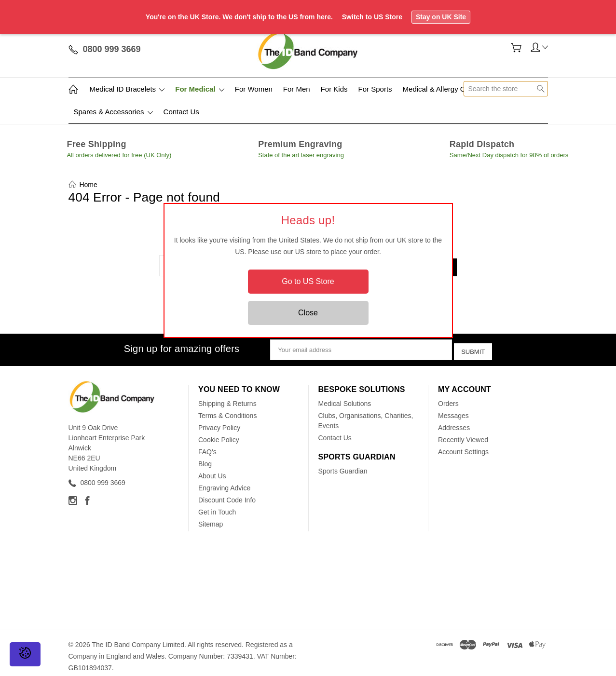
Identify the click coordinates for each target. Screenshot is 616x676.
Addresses (454, 421)
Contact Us (181, 112)
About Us (212, 470)
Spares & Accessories (113, 112)
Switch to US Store (372, 17)
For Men (297, 89)
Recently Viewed (463, 433)
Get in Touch (217, 506)
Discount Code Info (227, 494)
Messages (453, 409)
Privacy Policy (219, 421)
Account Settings (463, 446)
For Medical (200, 89)
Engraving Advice (224, 482)
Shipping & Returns (227, 397)
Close (308, 313)
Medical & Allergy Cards (441, 89)
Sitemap (211, 518)
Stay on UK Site (441, 17)
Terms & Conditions (227, 409)
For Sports (375, 89)
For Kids (334, 89)
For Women (254, 89)
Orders (448, 397)
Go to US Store (308, 281)
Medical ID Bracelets (127, 89)
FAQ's (207, 446)
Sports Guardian (343, 465)
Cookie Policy (219, 433)
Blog (205, 458)
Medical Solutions (345, 397)
